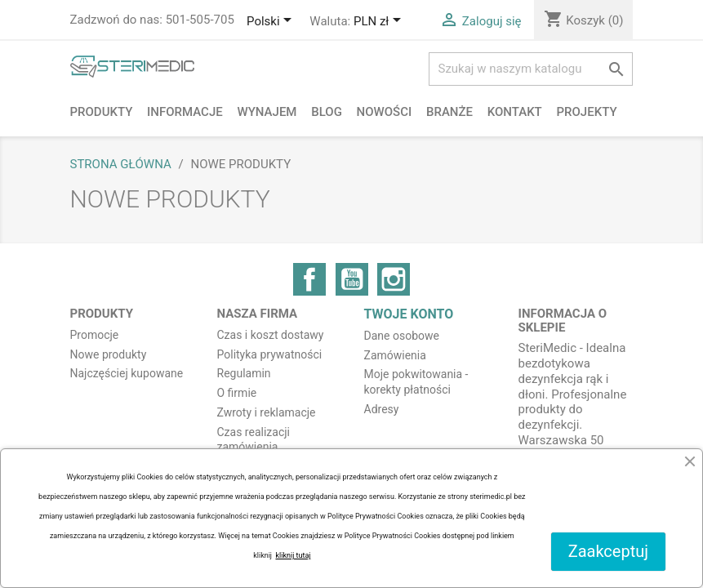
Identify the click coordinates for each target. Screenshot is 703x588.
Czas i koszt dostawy (271, 335)
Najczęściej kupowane (127, 373)
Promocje (95, 335)
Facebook (309, 279)
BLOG (327, 112)
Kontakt (515, 112)
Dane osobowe (402, 336)
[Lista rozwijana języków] (272, 22)
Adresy (382, 409)
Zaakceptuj (608, 551)
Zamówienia (395, 355)
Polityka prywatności (270, 354)
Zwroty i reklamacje (267, 412)
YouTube (352, 279)
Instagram (394, 279)
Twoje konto (409, 314)
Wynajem (267, 112)
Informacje (185, 112)
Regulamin (244, 373)
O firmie (237, 393)
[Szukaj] (531, 69)
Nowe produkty (109, 354)
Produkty (102, 112)
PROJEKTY (587, 112)
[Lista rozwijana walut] (380, 22)
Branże (449, 112)
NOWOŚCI (385, 112)
